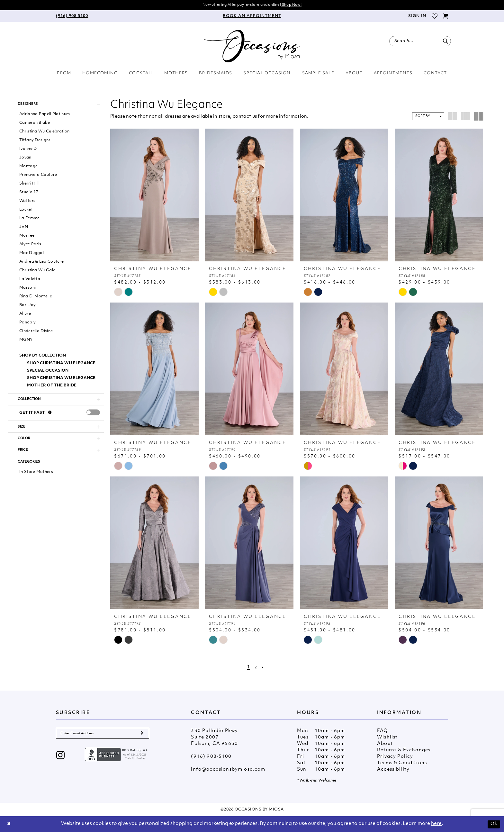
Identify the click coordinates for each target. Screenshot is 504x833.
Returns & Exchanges (404, 751)
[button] (417, 17)
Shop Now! (299, 5)
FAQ (382, 732)
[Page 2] (256, 668)
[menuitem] (72, 17)
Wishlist (387, 738)
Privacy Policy (395, 758)
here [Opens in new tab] (436, 825)
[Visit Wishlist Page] (434, 17)
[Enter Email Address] (103, 735)
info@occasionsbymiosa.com (228, 770)
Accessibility (393, 770)
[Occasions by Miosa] (252, 47)
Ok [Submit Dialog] (493, 825)
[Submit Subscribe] (142, 735)
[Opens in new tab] (117, 758)
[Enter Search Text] (420, 42)
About (385, 745)
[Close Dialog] (10, 825)
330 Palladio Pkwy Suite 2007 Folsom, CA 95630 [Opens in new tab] (214, 738)
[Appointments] (252, 17)
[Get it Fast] (50, 418)
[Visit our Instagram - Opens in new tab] (61, 759)
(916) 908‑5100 (211, 758)
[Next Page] (264, 668)
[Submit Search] (445, 42)
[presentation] (93, 418)
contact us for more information (270, 118)
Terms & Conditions (402, 764)
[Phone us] (72, 17)
